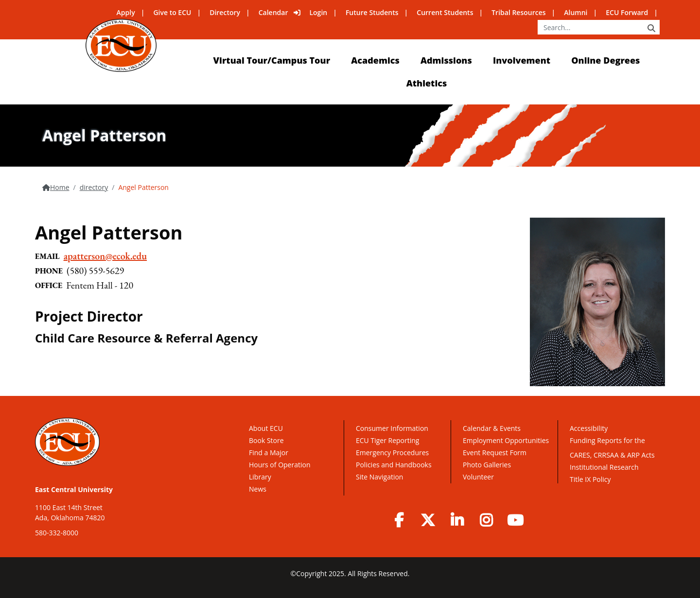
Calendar (273, 12)
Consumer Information (392, 428)
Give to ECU (172, 12)
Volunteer (478, 477)
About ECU (266, 428)
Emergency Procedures (392, 453)
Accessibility (589, 428)
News (258, 489)
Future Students (372, 12)
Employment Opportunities (506, 440)
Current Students (445, 12)
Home (60, 187)
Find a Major (269, 453)
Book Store (266, 440)
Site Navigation (379, 477)
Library (260, 477)
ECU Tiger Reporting (387, 440)
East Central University (74, 489)
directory (94, 187)
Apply (126, 12)
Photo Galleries (487, 465)
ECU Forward (627, 12)
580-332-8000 (57, 533)
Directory (225, 12)
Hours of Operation (280, 465)
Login (318, 12)
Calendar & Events (492, 428)
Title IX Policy (591, 479)
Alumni (576, 12)
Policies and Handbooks (394, 465)
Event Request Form (495, 453)
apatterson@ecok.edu (105, 256)
